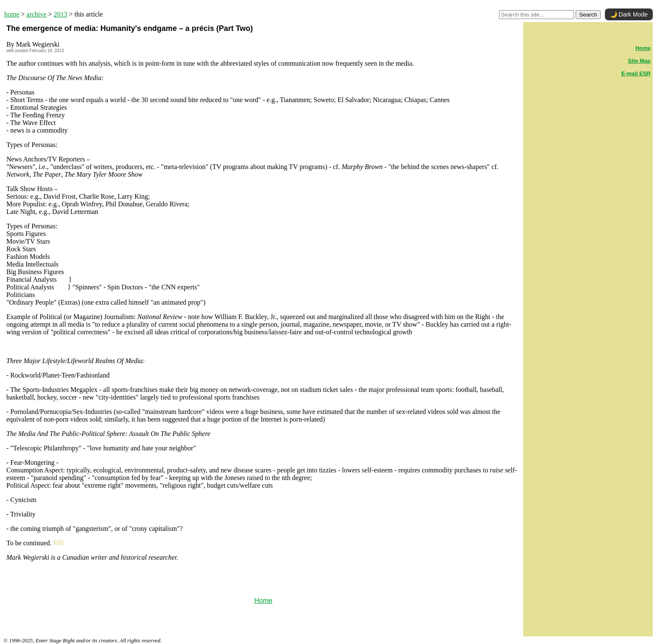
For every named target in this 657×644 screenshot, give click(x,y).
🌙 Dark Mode (629, 14)
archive (37, 14)
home (12, 14)
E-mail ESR (636, 74)
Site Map (639, 61)
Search (588, 15)
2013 (61, 14)
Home (263, 601)
